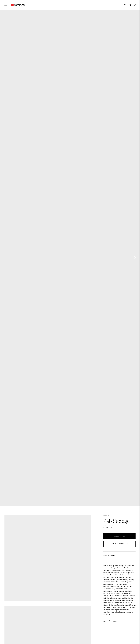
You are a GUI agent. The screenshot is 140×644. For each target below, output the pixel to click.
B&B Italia (110, 528)
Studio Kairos (112, 526)
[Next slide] (135, 258)
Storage (106, 516)
